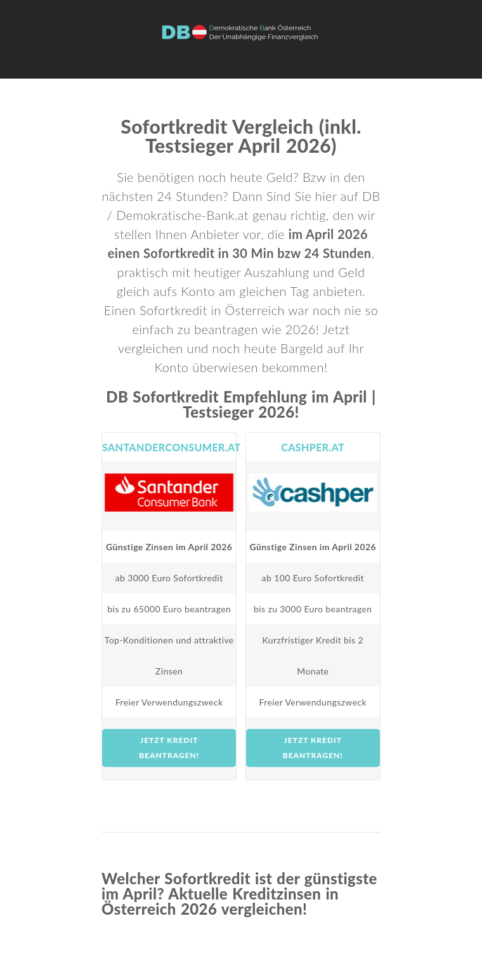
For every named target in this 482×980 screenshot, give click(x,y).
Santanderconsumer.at (172, 447)
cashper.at (313, 447)
